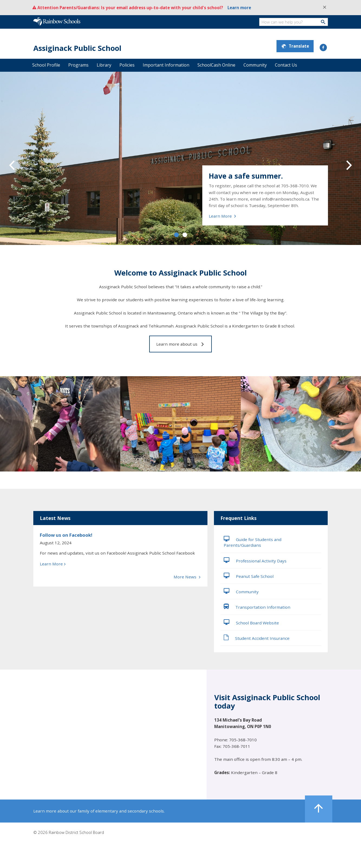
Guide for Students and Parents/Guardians (253, 542)
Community (255, 65)
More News (187, 577)
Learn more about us (181, 344)
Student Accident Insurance (257, 638)
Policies (127, 65)
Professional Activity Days (255, 560)
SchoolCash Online (216, 65)
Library (104, 65)
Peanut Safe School (249, 576)
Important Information (166, 65)
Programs (78, 65)
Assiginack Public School (77, 48)
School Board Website (251, 622)
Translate (295, 46)
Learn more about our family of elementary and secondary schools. (99, 811)
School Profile (46, 65)
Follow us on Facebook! (66, 535)
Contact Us (286, 65)
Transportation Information (257, 607)
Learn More (223, 216)
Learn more (239, 8)
